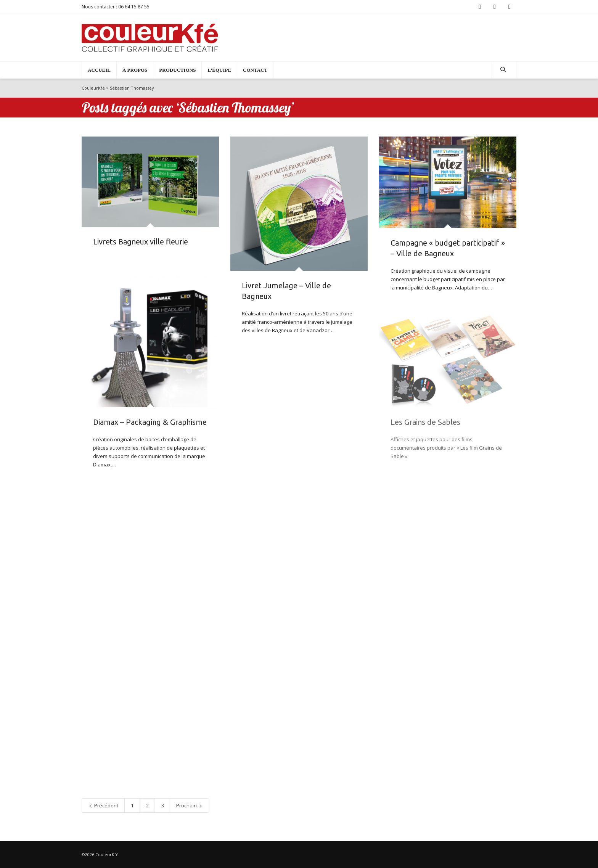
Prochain (190, 805)
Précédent (103, 805)
